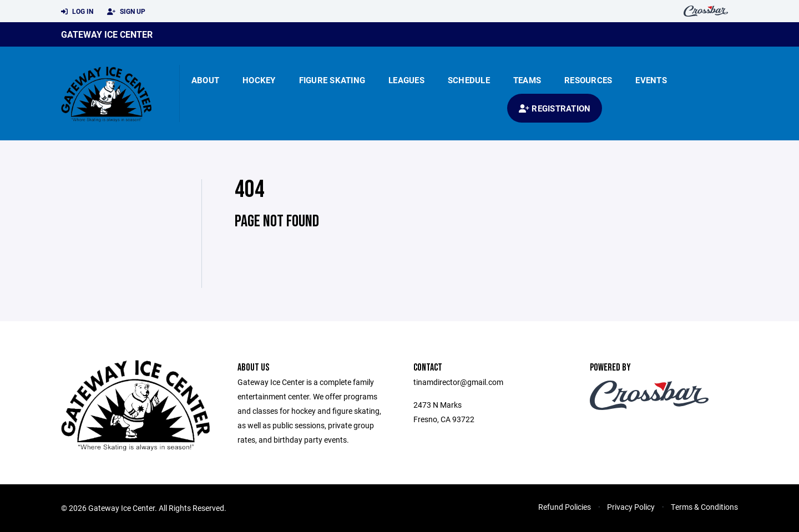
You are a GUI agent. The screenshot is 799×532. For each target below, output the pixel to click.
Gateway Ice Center (107, 34)
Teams (527, 80)
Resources (588, 80)
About (205, 80)
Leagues (406, 80)
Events (651, 80)
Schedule (469, 80)
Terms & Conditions (704, 507)
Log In (77, 12)
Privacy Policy (631, 507)
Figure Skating (332, 80)
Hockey (259, 80)
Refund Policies (565, 507)
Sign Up (126, 12)
